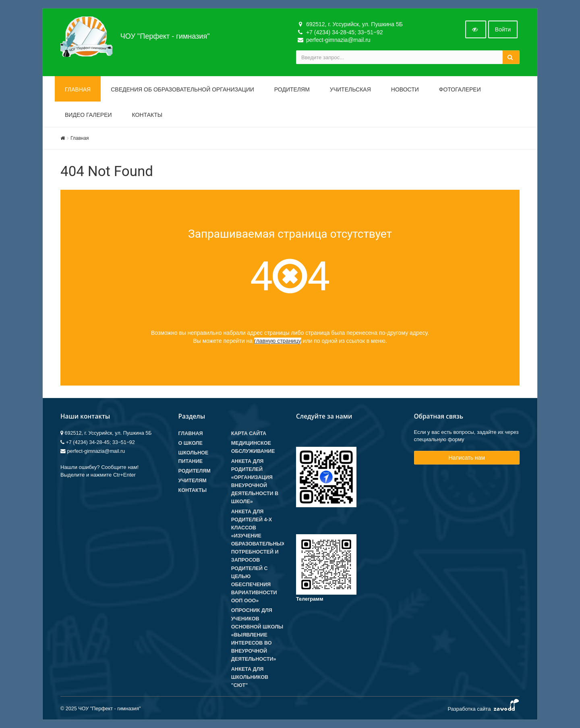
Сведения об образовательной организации (182, 89)
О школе (191, 443)
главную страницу (278, 341)
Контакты (147, 115)
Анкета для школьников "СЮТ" (250, 677)
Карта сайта (249, 433)
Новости (405, 89)
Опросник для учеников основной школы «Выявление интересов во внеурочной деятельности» (257, 635)
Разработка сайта (484, 707)
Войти (503, 29)
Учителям (193, 481)
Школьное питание (194, 457)
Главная (78, 89)
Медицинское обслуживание (253, 447)
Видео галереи (88, 115)
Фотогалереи (460, 89)
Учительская (350, 89)
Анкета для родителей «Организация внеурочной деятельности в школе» (255, 482)
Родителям (292, 89)
